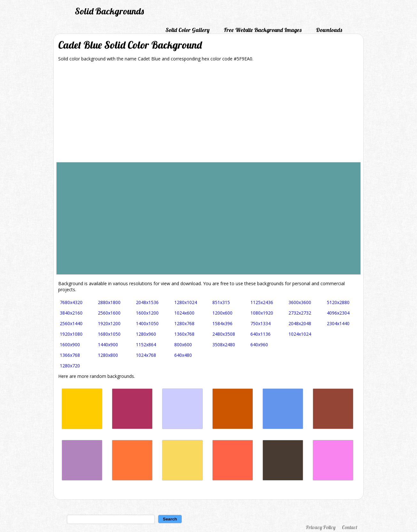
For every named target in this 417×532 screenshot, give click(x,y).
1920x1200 (109, 323)
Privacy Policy (321, 527)
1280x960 (146, 334)
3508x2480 (224, 344)
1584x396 (222, 323)
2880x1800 (109, 302)
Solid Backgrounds (109, 11)
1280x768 (184, 323)
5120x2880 (338, 302)
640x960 (259, 344)
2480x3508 (224, 334)
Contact (350, 527)
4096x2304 (338, 313)
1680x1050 (109, 334)
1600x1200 (147, 313)
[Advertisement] (208, 114)
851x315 (221, 302)
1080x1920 (262, 313)
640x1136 (260, 334)
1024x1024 (300, 334)
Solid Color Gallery (187, 30)
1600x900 (70, 344)
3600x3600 (300, 302)
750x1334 (260, 323)
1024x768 (146, 355)
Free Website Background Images (263, 30)
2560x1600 (109, 313)
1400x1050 (147, 323)
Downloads (329, 30)
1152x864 (146, 344)
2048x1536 (147, 302)
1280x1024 (186, 302)
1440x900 (108, 344)
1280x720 (70, 366)
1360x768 (184, 334)
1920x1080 (71, 334)
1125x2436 (262, 302)
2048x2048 (300, 323)
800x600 (183, 344)
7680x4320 (71, 302)
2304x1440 (338, 323)
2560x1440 (71, 323)
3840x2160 (71, 313)
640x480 (183, 355)
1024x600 (184, 313)
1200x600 (222, 313)
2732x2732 (300, 313)
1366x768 (70, 355)
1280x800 (108, 355)
